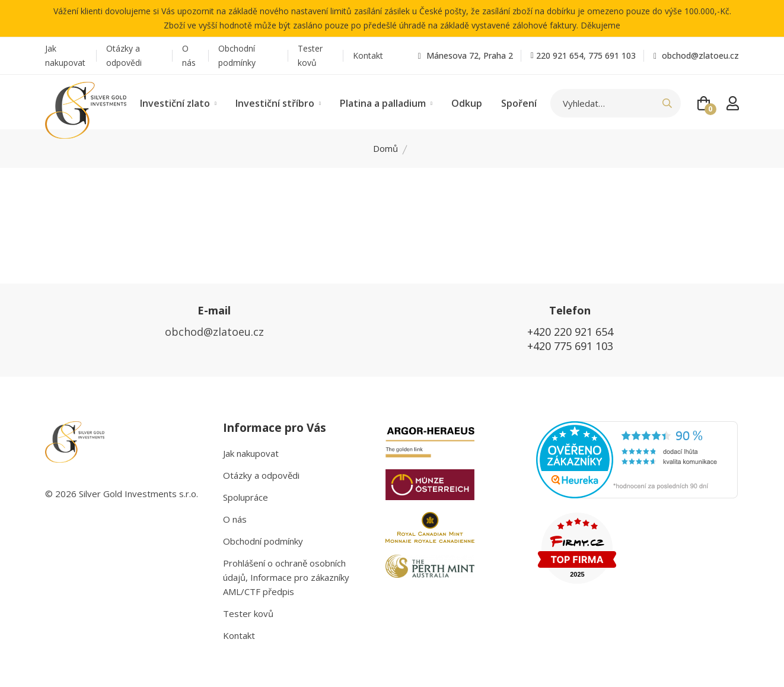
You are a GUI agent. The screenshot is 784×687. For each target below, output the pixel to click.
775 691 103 (612, 55)
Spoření (519, 103)
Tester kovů (310, 55)
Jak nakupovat (65, 55)
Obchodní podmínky (237, 55)
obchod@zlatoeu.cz (696, 55)
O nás (189, 55)
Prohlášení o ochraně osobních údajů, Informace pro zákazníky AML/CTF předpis (286, 577)
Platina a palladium (386, 103)
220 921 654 (560, 55)
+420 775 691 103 (570, 346)
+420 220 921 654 (570, 332)
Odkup (467, 103)
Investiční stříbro (278, 103)
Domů (385, 148)
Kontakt (368, 55)
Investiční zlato (178, 103)
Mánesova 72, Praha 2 (466, 55)
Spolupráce (246, 497)
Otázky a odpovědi (124, 55)
